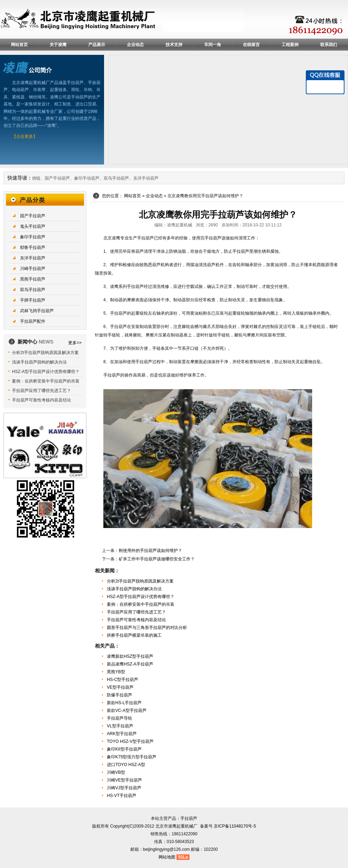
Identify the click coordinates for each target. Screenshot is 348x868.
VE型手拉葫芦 (120, 687)
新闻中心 (36, 342)
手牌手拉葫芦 (33, 300)
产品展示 (97, 45)
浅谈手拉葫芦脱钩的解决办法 (134, 589)
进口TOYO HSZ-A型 (126, 765)
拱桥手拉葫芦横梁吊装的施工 (134, 635)
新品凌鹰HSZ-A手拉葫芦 (130, 664)
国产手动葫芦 (57, 178)
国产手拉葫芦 (33, 216)
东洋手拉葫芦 (33, 258)
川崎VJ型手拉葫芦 (124, 788)
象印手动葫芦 (87, 178)
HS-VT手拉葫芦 (122, 796)
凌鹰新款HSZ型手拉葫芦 (130, 656)
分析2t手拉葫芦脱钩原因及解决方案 (140, 581)
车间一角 (213, 45)
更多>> (75, 343)
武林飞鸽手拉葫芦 (37, 311)
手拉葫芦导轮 (120, 718)
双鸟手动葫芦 (116, 178)
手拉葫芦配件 (33, 321)
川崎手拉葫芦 (33, 269)
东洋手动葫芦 (146, 178)
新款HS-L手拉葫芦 (124, 703)
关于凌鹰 (58, 45)
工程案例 (290, 45)
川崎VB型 (116, 772)
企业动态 (135, 45)
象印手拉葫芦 (33, 237)
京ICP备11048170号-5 (235, 826)
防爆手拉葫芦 (120, 695)
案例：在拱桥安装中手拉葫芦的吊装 (141, 604)
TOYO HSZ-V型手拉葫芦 (130, 741)
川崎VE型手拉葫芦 (124, 780)
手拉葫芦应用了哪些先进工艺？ (136, 612)
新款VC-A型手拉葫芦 (127, 711)
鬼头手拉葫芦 (33, 226)
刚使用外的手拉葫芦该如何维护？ (150, 551)
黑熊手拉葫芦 (33, 279)
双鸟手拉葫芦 (33, 290)
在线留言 (251, 45)
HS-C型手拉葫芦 (123, 680)
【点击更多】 (25, 136)
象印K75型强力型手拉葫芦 (132, 757)
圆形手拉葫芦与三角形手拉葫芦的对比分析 (147, 628)
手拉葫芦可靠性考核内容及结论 (136, 620)
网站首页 (19, 45)
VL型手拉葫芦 (120, 726)
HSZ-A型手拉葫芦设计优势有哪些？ (141, 597)
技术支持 (174, 45)
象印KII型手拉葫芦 (124, 749)
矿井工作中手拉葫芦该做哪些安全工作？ (157, 559)
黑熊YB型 (116, 672)
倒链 (36, 178)
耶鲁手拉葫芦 (33, 247)
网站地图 (167, 857)
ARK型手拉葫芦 (122, 734)
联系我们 (329, 45)
